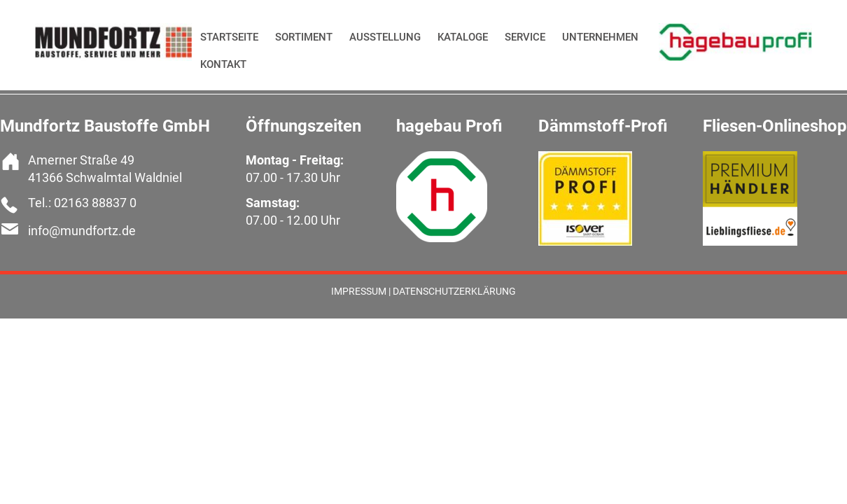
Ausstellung (385, 37)
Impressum (359, 291)
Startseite (229, 37)
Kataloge (463, 37)
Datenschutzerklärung (454, 291)
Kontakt (223, 64)
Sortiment (304, 37)
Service (525, 37)
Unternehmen (600, 37)
